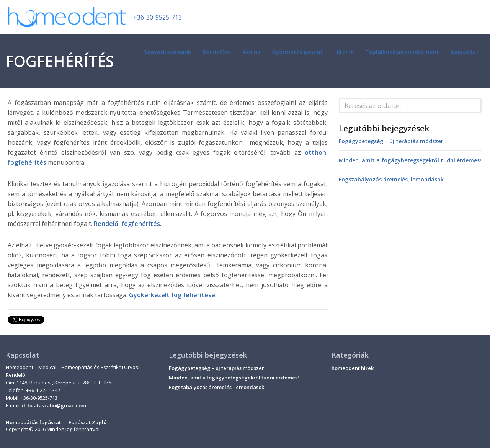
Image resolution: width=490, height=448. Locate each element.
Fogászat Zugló (87, 422)
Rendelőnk (217, 52)
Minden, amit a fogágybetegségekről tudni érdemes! (410, 160)
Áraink (252, 52)
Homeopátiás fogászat (33, 422)
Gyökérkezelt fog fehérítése (172, 295)
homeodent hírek (353, 368)
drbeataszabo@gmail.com (54, 405)
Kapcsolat (465, 52)
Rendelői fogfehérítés (127, 224)
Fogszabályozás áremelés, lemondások (391, 179)
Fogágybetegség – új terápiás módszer (391, 141)
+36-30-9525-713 (158, 17)
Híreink (344, 52)
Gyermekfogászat (297, 52)
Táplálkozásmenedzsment (402, 52)
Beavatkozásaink (167, 52)
